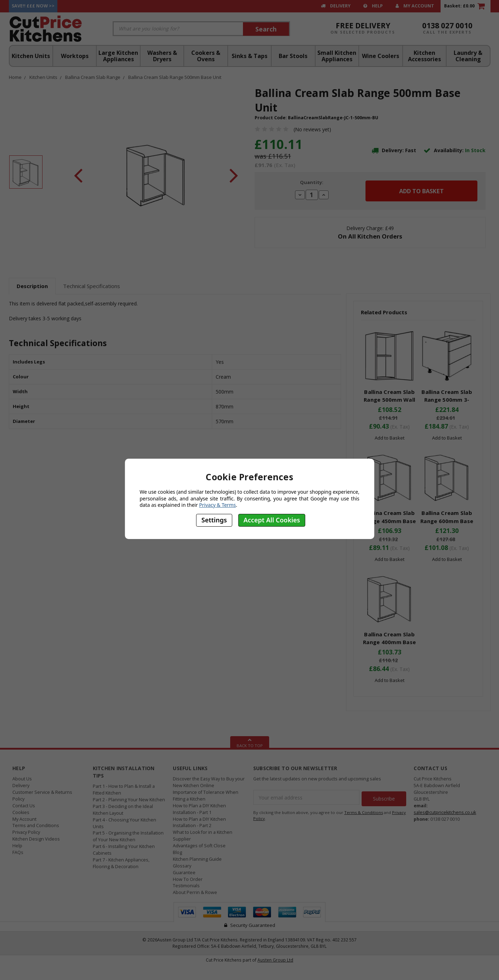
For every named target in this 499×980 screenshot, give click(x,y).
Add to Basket (390, 438)
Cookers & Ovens (206, 56)
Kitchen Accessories (424, 56)
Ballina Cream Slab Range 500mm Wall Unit (389, 400)
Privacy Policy (26, 832)
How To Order (188, 879)
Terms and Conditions (36, 826)
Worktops (75, 56)
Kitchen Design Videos (36, 839)
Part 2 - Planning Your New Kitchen (129, 800)
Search (266, 29)
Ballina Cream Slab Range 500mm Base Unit (175, 77)
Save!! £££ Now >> (33, 6)
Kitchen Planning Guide (197, 859)
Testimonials (186, 886)
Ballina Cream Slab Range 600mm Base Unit (447, 521)
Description (32, 286)
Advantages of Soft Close (199, 846)
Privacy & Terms (217, 505)
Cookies (21, 812)
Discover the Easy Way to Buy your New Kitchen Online (209, 782)
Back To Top (250, 742)
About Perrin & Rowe (195, 892)
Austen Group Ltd (275, 960)
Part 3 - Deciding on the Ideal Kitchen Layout (123, 810)
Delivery (336, 6)
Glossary (182, 866)
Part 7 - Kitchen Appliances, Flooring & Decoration (121, 863)
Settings (214, 520)
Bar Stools (293, 56)
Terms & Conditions (364, 811)
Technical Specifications (92, 286)
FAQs (18, 852)
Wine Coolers (381, 56)
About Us (22, 779)
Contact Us (24, 806)
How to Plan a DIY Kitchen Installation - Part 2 (199, 823)
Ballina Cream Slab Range (93, 77)
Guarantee (184, 873)
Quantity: (312, 182)
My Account (415, 6)
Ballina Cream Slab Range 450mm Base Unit (389, 521)
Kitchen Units (31, 56)
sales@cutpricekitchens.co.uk (445, 812)
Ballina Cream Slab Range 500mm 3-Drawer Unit (447, 400)
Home (15, 77)
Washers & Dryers (162, 56)
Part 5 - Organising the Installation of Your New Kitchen (128, 836)
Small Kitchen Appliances (337, 56)
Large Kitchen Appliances (118, 56)
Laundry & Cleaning (468, 56)
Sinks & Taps (249, 56)
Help (373, 6)
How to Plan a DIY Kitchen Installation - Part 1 (199, 809)
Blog (177, 852)
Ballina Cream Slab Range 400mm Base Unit (389, 642)
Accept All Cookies (272, 520)
